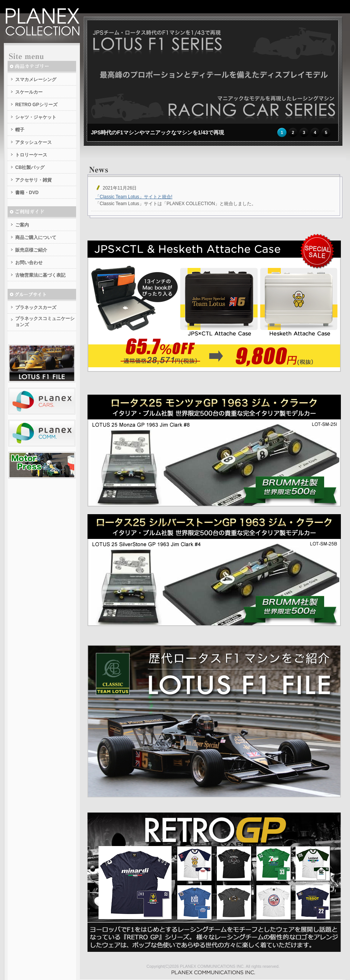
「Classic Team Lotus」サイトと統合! (134, 197)
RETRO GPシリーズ (36, 105)
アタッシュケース (33, 142)
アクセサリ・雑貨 (33, 180)
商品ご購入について (36, 237)
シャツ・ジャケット (36, 117)
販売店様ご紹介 (31, 250)
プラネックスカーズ (36, 308)
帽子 (20, 130)
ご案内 (22, 225)
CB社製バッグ (30, 167)
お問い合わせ (29, 263)
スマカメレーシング (36, 80)
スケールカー (29, 92)
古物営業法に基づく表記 (40, 275)
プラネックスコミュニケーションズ (45, 322)
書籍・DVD (27, 193)
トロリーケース (31, 155)
